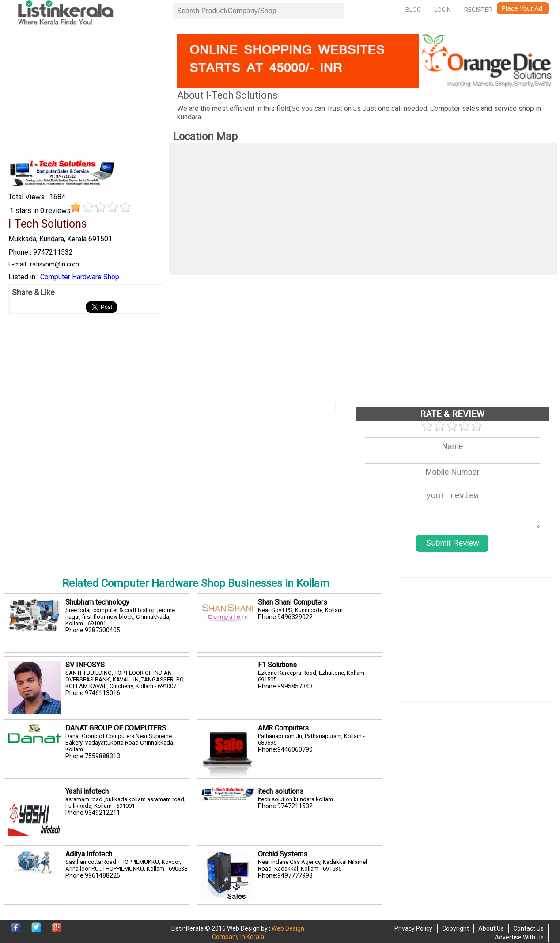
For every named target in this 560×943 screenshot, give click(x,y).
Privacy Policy (413, 928)
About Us (491, 928)
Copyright (456, 928)
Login (443, 10)
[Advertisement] (86, 95)
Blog (413, 10)
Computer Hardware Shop (80, 277)
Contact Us (528, 928)
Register (478, 10)
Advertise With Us (519, 937)
